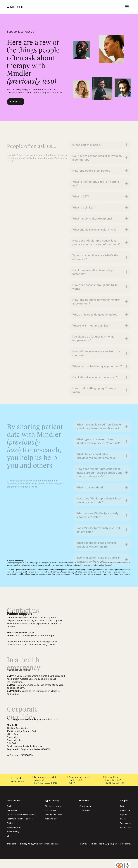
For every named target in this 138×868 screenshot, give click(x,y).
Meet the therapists (53, 815)
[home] (15, 7)
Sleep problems (14, 827)
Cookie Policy (41, 844)
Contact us (16, 102)
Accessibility (126, 827)
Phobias (10, 823)
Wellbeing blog (51, 819)
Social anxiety (13, 831)
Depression (12, 810)
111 (74, 783)
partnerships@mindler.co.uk (28, 746)
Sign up (124, 815)
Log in (123, 819)
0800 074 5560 (23, 636)
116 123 (54, 783)
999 (111, 783)
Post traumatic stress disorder (20, 819)
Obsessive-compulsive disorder (21, 815)
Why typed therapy (53, 806)
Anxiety (10, 806)
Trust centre (126, 823)
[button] (127, 7)
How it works (50, 810)
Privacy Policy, (27, 844)
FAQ (122, 806)
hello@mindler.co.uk (24, 633)
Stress (10, 836)
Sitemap (55, 844)
